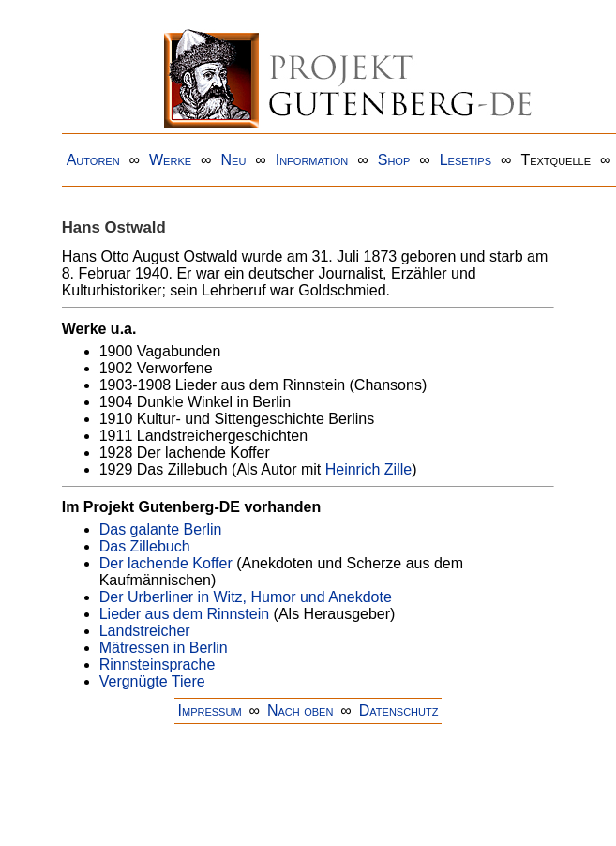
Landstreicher (145, 631)
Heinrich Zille (368, 469)
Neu (233, 160)
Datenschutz (399, 710)
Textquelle (556, 160)
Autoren (93, 160)
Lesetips (466, 160)
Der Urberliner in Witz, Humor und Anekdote (246, 597)
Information (312, 160)
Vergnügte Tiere (152, 681)
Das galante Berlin (161, 529)
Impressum (210, 710)
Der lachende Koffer (166, 563)
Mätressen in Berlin (164, 648)
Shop (394, 160)
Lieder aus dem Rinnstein (184, 614)
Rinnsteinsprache (158, 665)
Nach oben (300, 710)
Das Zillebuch (145, 546)
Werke (170, 160)
